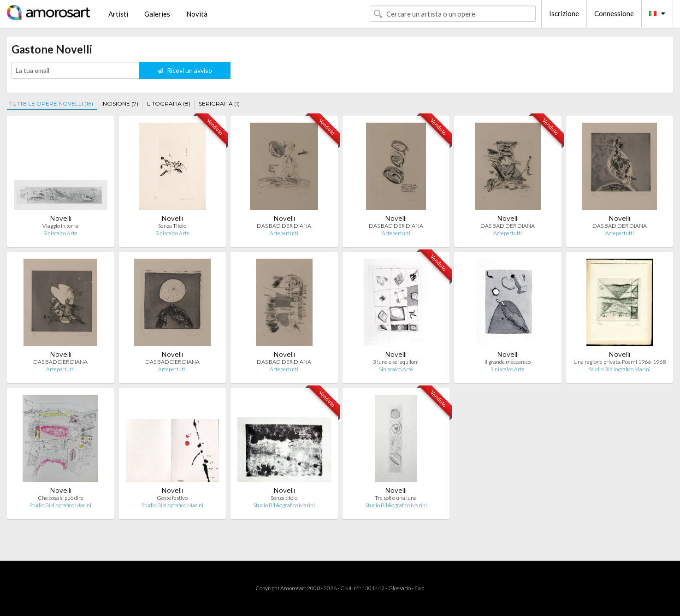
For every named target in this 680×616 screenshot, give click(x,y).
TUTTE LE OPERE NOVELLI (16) (51, 104)
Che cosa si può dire (61, 498)
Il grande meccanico (508, 362)
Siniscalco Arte (60, 233)
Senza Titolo (172, 226)
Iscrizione (564, 13)
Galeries (157, 14)
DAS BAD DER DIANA (284, 226)
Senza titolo (284, 498)
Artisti (118, 14)
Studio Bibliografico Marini (620, 369)
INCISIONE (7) (120, 104)
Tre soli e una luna (396, 498)
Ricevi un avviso (185, 70)
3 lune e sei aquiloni (396, 362)
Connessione (614, 13)
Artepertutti (284, 233)
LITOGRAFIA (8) (169, 104)
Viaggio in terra (60, 226)
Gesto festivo (172, 498)
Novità (197, 14)
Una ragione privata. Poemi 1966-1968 (620, 362)
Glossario (399, 588)
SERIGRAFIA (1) (219, 104)
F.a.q (420, 588)
